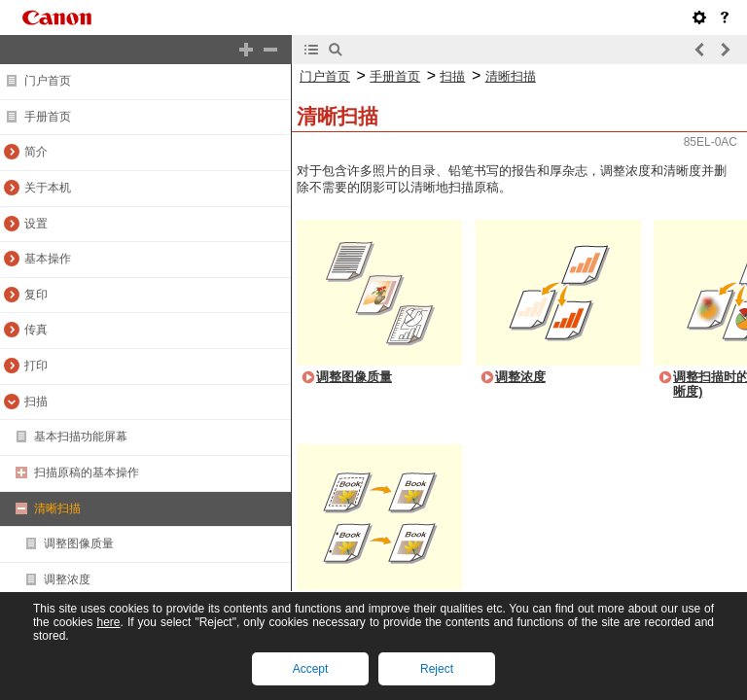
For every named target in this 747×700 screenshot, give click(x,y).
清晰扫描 (57, 508)
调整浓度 (67, 579)
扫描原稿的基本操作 (87, 472)
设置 (36, 224)
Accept (311, 669)
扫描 (36, 402)
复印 (36, 295)
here (108, 622)
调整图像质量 (79, 543)
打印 (36, 366)
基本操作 (48, 259)
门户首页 (48, 81)
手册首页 (48, 117)
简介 (36, 152)
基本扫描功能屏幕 (81, 437)
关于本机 (48, 188)
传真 (36, 330)
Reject (437, 669)
